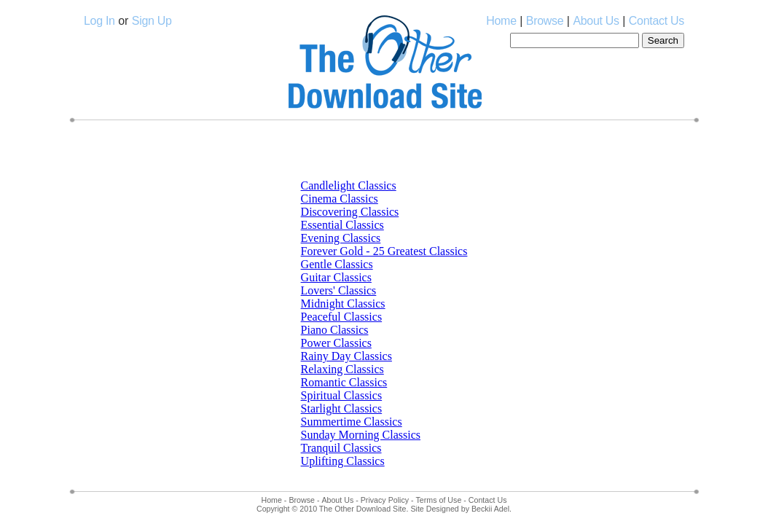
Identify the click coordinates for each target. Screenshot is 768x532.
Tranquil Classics (341, 448)
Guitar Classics (336, 277)
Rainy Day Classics (346, 356)
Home (501, 21)
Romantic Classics (344, 382)
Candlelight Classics (349, 185)
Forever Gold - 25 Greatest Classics (384, 251)
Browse (545, 21)
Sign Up (152, 21)
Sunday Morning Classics (361, 435)
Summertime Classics (352, 422)
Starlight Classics (342, 408)
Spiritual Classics (342, 395)
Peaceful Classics (342, 317)
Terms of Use (439, 500)
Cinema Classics (340, 199)
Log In (99, 21)
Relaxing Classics (342, 369)
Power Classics (336, 343)
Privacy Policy (385, 500)
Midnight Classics (343, 304)
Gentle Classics (337, 264)
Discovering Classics (350, 212)
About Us (596, 21)
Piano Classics (335, 330)
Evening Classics (341, 238)
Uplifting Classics (343, 461)
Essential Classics (342, 225)
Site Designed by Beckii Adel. (461, 509)
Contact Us (657, 21)
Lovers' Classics (339, 290)
